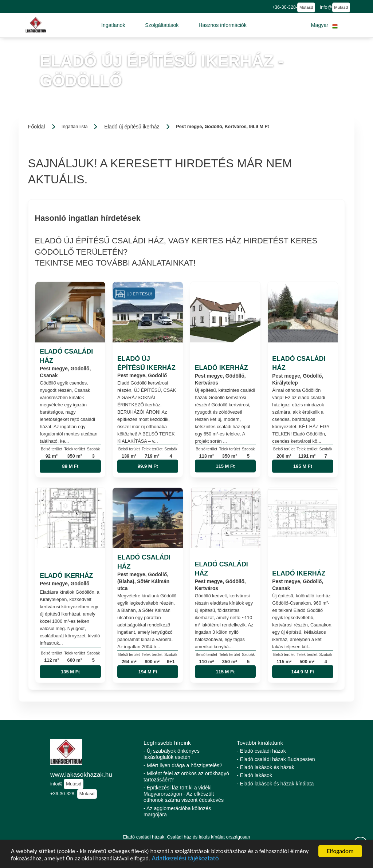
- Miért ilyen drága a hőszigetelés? (183, 765)
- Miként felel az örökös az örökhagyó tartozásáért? (186, 777)
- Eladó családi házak (261, 751)
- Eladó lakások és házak (266, 767)
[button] (113, 25)
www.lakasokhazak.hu (81, 775)
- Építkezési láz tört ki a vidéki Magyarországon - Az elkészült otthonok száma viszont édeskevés (184, 794)
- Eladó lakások (254, 775)
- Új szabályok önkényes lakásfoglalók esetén (172, 754)
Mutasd (306, 7)
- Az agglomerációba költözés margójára (177, 811)
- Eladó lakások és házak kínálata (275, 784)
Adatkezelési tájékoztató (185, 859)
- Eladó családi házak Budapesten (276, 759)
